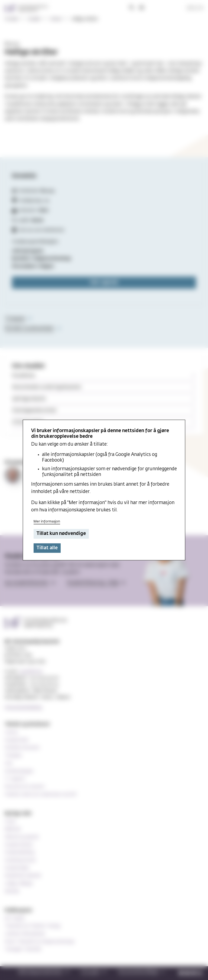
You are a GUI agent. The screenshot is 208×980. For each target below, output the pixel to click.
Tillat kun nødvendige (61, 534)
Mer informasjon (47, 522)
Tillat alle (47, 548)
